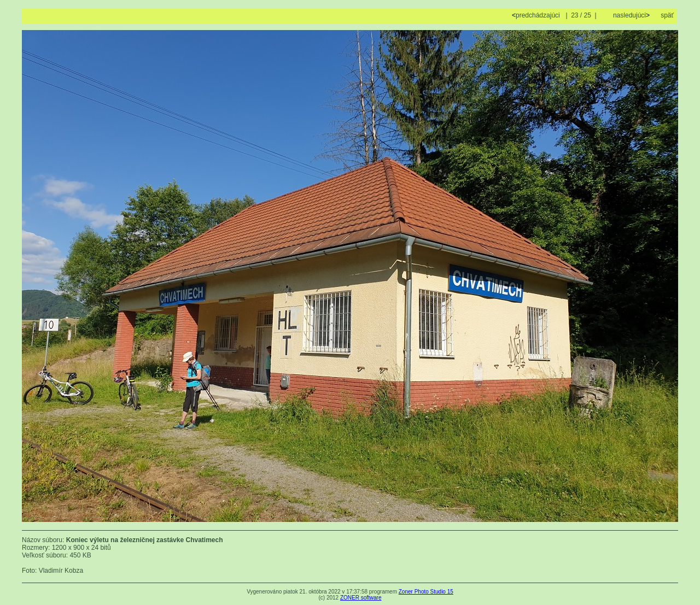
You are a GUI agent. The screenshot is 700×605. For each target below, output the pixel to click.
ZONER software (361, 598)
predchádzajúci (537, 15)
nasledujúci (631, 15)
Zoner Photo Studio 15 (426, 592)
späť (667, 15)
